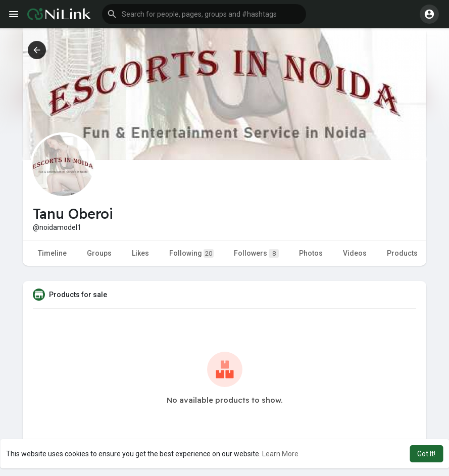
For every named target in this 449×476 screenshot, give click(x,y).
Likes (140, 253)
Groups (99, 253)
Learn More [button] (280, 454)
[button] (204, 14)
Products (402, 253)
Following (191, 253)
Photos (311, 253)
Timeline (52, 253)
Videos (355, 253)
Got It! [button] (426, 454)
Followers (256, 253)
